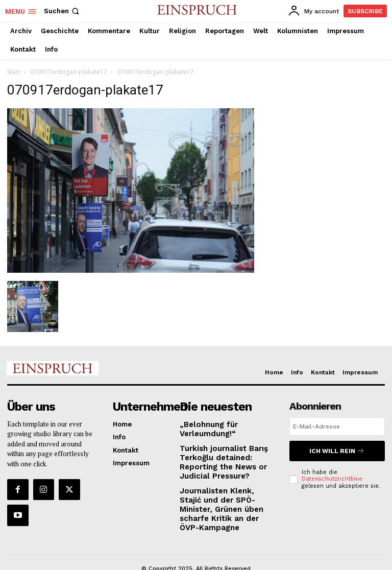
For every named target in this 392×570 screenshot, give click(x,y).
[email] (337, 426)
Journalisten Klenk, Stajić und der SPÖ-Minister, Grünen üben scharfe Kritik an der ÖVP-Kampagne (225, 496)
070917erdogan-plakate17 (69, 72)
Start (14, 72)
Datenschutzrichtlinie (332, 476)
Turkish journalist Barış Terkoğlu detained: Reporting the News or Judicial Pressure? (219, 458)
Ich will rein (337, 450)
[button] (63, 11)
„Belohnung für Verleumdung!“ (205, 427)
